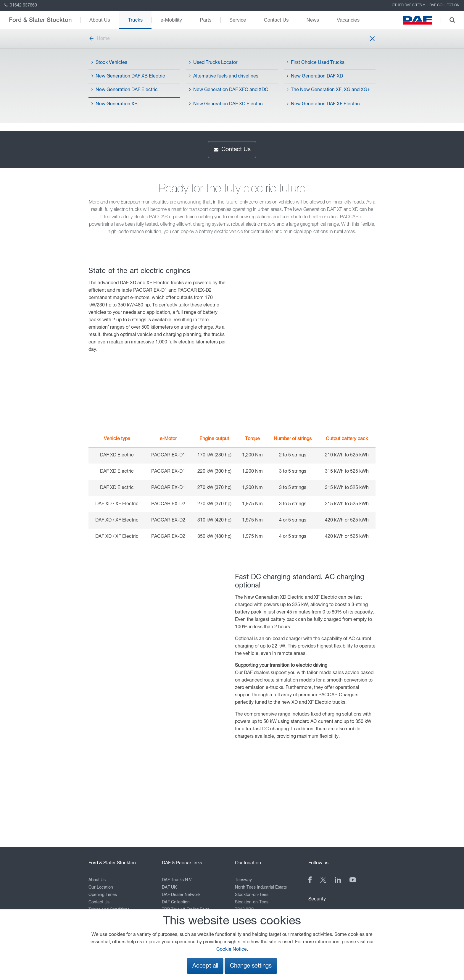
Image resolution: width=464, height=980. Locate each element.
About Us (100, 20)
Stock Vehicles (109, 62)
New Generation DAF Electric (125, 90)
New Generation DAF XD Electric (226, 104)
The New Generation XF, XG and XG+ (328, 90)
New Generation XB (115, 104)
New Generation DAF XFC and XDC (229, 90)
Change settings (251, 966)
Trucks (135, 20)
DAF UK (169, 887)
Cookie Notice (232, 950)
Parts (206, 20)
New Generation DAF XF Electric (323, 104)
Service (238, 20)
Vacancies (348, 20)
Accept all (205, 966)
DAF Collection (444, 5)
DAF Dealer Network (181, 895)
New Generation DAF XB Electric (128, 76)
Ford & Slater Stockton (40, 20)
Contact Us (276, 20)
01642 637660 (21, 5)
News (313, 20)
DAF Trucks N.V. (177, 880)
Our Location (101, 887)
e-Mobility (171, 20)
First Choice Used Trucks (316, 62)
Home (99, 39)
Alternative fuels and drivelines (224, 76)
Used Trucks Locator (213, 62)
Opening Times (103, 895)
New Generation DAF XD (315, 76)
